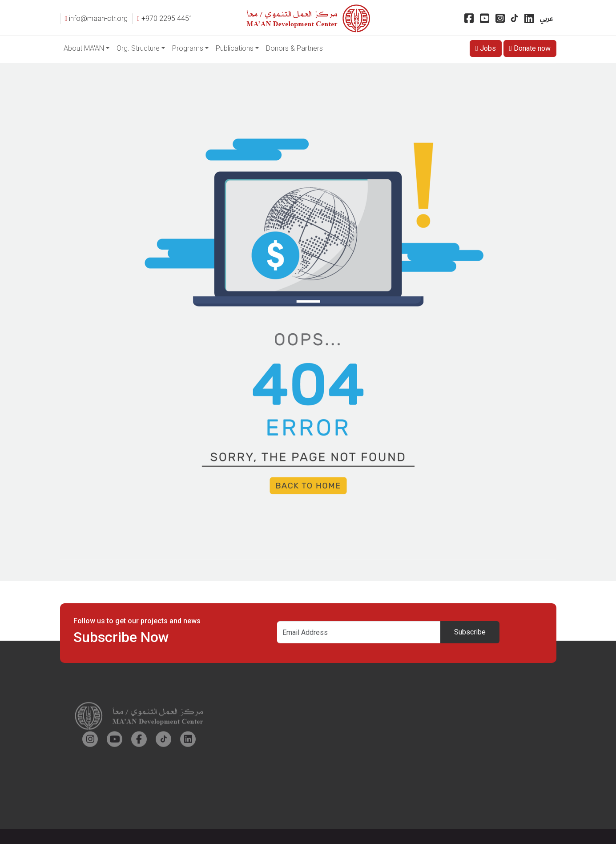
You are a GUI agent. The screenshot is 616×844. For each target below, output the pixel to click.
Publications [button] (235, 48)
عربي (547, 18)
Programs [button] (188, 48)
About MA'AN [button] (84, 48)
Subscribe (470, 632)
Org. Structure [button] (138, 48)
